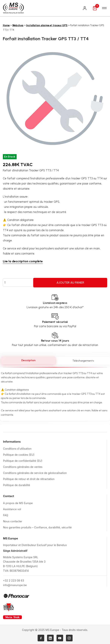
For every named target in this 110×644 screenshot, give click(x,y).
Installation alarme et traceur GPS (47, 25)
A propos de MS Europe (18, 503)
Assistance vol (12, 509)
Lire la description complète (23, 261)
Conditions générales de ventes (23, 467)
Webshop (18, 25)
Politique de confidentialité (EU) (23, 461)
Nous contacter (13, 521)
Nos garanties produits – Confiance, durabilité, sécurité (37, 527)
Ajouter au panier (70, 283)
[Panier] (95, 8)
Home (6, 25)
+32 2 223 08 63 (14, 581)
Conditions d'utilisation (17, 449)
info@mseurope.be (15, 585)
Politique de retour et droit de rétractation (29, 479)
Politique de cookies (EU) (19, 455)
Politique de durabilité (17, 485)
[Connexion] (85, 8)
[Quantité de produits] (18, 283)
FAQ (6, 515)
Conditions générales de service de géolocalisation (35, 473)
